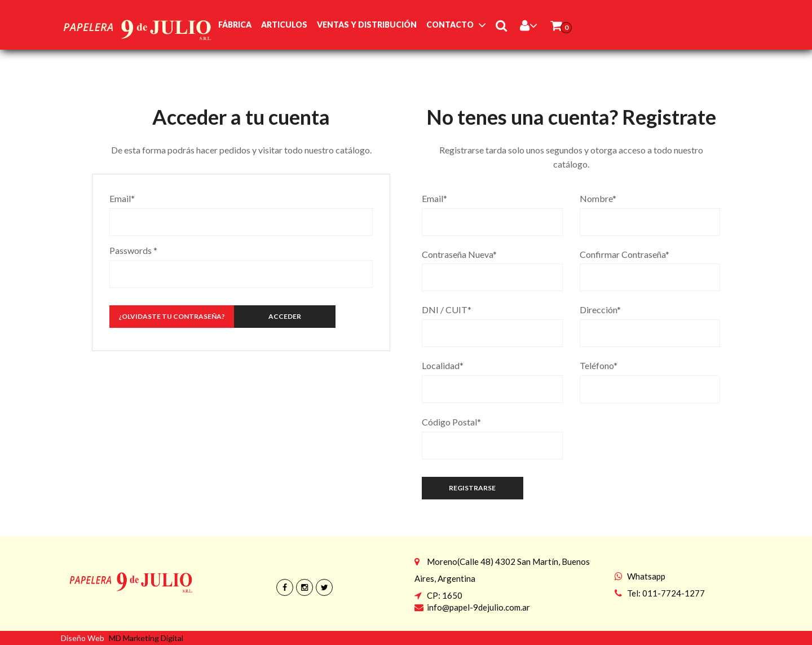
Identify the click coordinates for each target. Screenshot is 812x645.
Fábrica (235, 25)
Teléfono (599, 365)
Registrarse (472, 488)
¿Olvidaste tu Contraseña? (172, 316)
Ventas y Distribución (367, 25)
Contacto (450, 25)
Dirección (600, 310)
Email (122, 198)
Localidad (443, 365)
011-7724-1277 (674, 593)
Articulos (284, 25)
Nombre (598, 198)
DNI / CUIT (447, 310)
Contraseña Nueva (459, 254)
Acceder (285, 316)
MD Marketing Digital (146, 638)
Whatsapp (646, 576)
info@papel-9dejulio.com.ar (478, 607)
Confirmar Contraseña (625, 254)
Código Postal (451, 422)
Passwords (133, 250)
